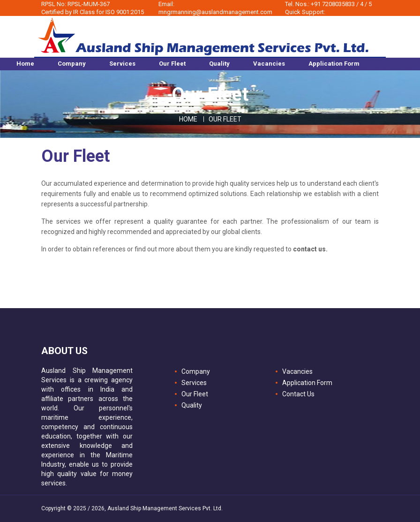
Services (194, 383)
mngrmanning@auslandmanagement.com (215, 12)
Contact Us (298, 394)
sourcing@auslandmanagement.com (326, 20)
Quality (192, 405)
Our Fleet (195, 394)
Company (196, 371)
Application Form (307, 383)
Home (188, 119)
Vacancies (297, 371)
